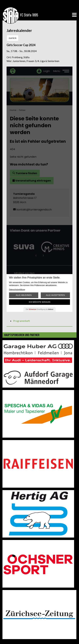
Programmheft (22, 321)
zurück (13, 38)
